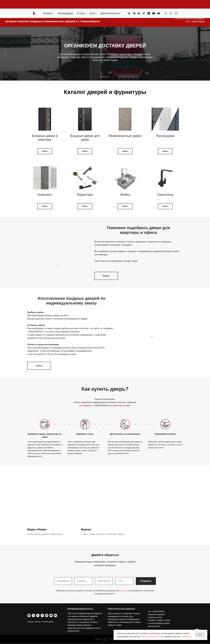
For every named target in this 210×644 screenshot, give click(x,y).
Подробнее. (187, 636)
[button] (166, 5)
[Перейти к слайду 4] (108, 77)
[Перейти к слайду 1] (102, 77)
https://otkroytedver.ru (151, 636)
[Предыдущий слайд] (5, 54)
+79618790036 (34, 332)
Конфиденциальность (80, 609)
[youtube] (154, 5)
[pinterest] (144, 5)
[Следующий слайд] (205, 54)
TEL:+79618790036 (195, 22)
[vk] (139, 5)
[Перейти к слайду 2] (104, 77)
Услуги (81, 5)
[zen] (149, 5)
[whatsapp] (29, 615)
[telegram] (134, 5)
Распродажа (65, 5)
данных (123, 591)
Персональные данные (121, 609)
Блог (93, 5)
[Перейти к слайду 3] (106, 77)
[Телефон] (129, 5)
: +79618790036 (100, 406)
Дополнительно (110, 5)
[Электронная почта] (159, 5)
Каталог (48, 5)
